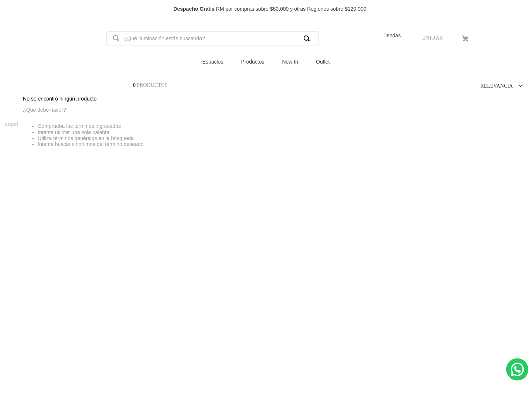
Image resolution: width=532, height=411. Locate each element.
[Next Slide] (523, 9)
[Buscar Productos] (308, 38)
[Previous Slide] (9, 9)
